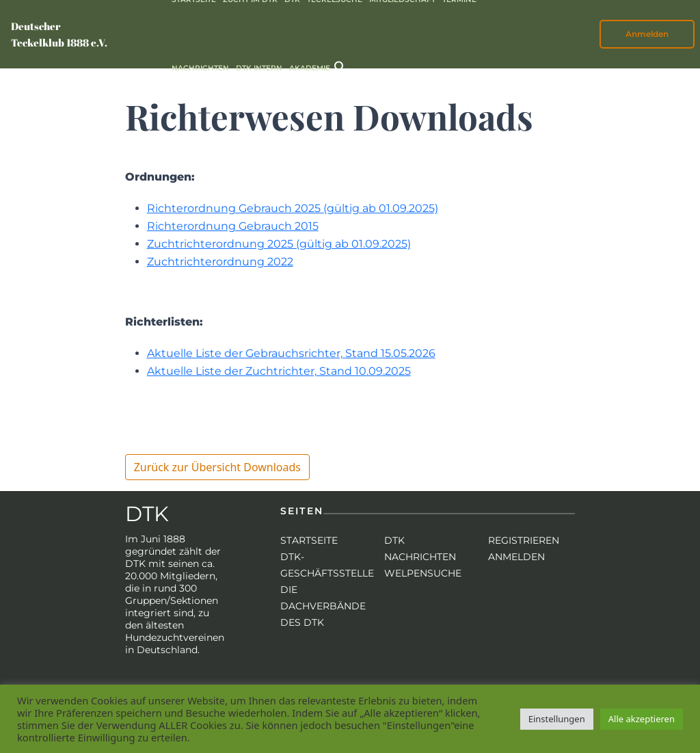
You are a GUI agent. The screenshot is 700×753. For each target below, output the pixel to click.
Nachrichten (200, 68)
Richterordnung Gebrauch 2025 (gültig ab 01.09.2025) (293, 208)
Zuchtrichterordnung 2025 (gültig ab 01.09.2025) (279, 244)
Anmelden (647, 34)
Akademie (310, 68)
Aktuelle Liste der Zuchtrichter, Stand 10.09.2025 (279, 371)
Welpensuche (423, 573)
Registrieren (524, 540)
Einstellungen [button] (557, 719)
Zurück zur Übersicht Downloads (217, 467)
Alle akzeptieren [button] (642, 719)
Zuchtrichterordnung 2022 (220, 262)
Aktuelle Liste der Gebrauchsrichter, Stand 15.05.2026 (291, 353)
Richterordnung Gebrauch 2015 (233, 226)
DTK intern (259, 68)
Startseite (309, 540)
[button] (340, 66)
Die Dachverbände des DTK (323, 606)
